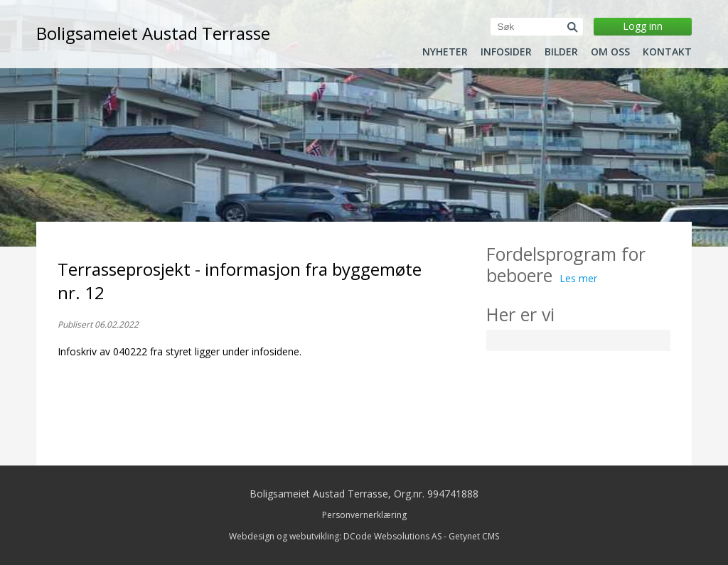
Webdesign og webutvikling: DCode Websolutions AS (335, 536)
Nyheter (445, 52)
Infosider (506, 52)
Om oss (610, 52)
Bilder (561, 52)
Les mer (578, 278)
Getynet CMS (474, 536)
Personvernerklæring (364, 515)
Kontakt (667, 52)
